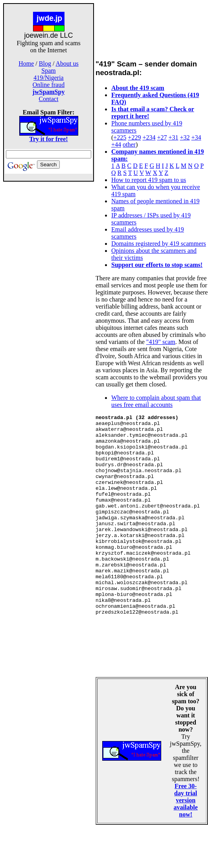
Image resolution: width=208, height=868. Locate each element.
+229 (134, 137)
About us (67, 63)
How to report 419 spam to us (149, 180)
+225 (120, 137)
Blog (45, 63)
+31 (173, 137)
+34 (196, 137)
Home (26, 63)
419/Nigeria (48, 78)
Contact (49, 99)
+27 (162, 137)
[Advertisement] (49, 306)
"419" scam (161, 342)
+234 (149, 137)
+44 (116, 144)
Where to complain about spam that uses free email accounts (156, 401)
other (129, 144)
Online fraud (49, 85)
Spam (48, 71)
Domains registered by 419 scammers (159, 244)
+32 (185, 137)
